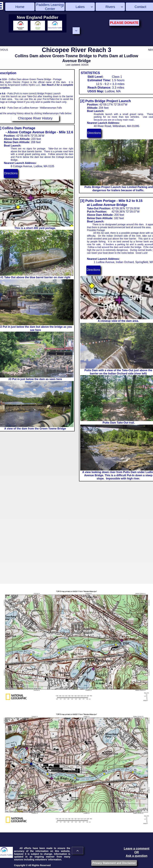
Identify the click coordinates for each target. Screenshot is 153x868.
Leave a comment (136, 849)
